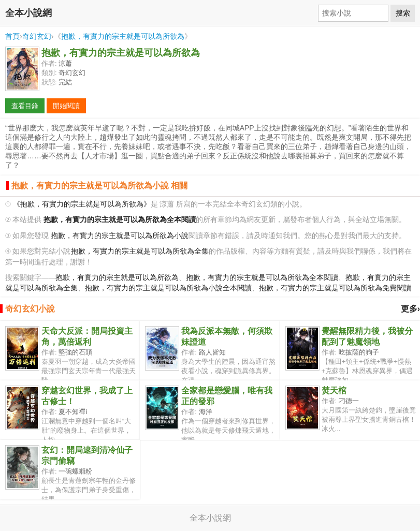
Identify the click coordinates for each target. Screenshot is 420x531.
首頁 (12, 36)
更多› (410, 309)
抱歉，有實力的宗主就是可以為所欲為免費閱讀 (335, 288)
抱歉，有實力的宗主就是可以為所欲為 (123, 36)
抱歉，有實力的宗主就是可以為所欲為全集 (140, 251)
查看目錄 (25, 106)
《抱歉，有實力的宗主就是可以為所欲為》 (82, 204)
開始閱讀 (66, 106)
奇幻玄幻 (37, 36)
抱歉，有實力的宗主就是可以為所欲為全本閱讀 (262, 278)
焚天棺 (334, 390)
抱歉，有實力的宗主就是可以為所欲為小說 (120, 236)
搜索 (403, 13)
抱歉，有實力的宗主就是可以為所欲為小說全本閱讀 (168, 288)
